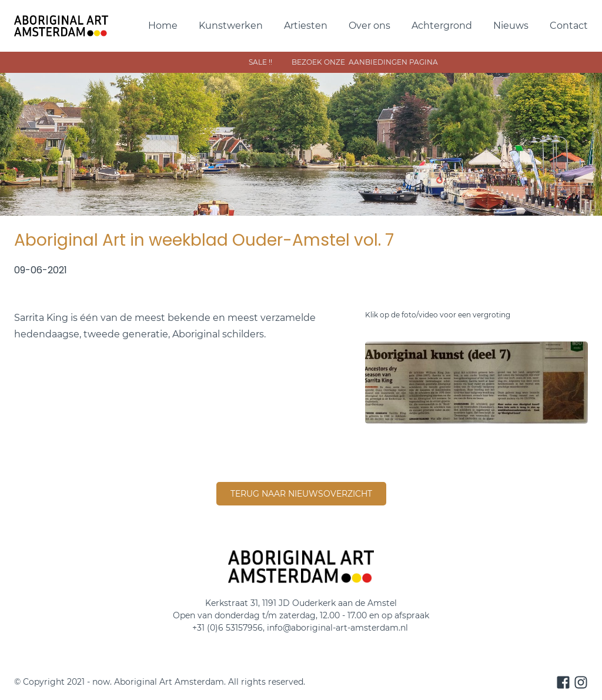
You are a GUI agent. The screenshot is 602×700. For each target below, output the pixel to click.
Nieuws (511, 26)
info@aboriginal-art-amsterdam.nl (339, 628)
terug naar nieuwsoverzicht (301, 494)
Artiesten (306, 26)
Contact (569, 26)
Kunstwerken (231, 26)
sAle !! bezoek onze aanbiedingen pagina (418, 62)
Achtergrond (442, 26)
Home (163, 26)
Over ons (369, 26)
